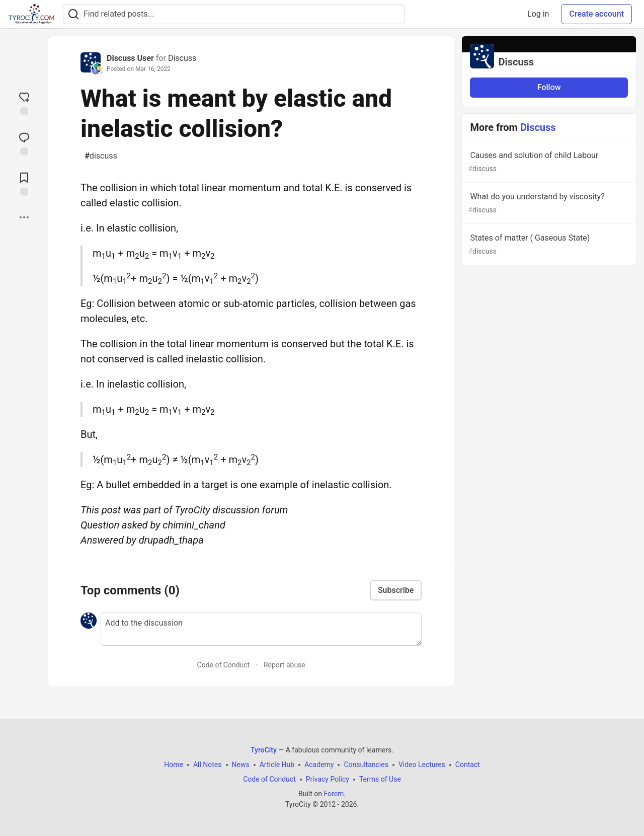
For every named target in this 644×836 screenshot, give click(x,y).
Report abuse (285, 665)
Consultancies (366, 765)
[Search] (73, 14)
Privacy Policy (328, 779)
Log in (538, 14)
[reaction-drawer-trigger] (24, 103)
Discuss (182, 58)
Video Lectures (422, 765)
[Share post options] (24, 217)
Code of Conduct (224, 665)
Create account (596, 14)
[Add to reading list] (24, 183)
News (241, 765)
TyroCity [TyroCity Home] (264, 750)
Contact (468, 765)
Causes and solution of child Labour (548, 162)
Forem (334, 794)
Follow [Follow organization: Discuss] (549, 87)
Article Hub (277, 765)
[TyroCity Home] (31, 14)
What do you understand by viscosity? (548, 204)
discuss (101, 156)
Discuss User (130, 58)
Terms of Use (380, 779)
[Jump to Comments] (24, 143)
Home (174, 765)
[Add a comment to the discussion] (261, 629)
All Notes (208, 765)
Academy (319, 765)
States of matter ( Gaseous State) (548, 245)
